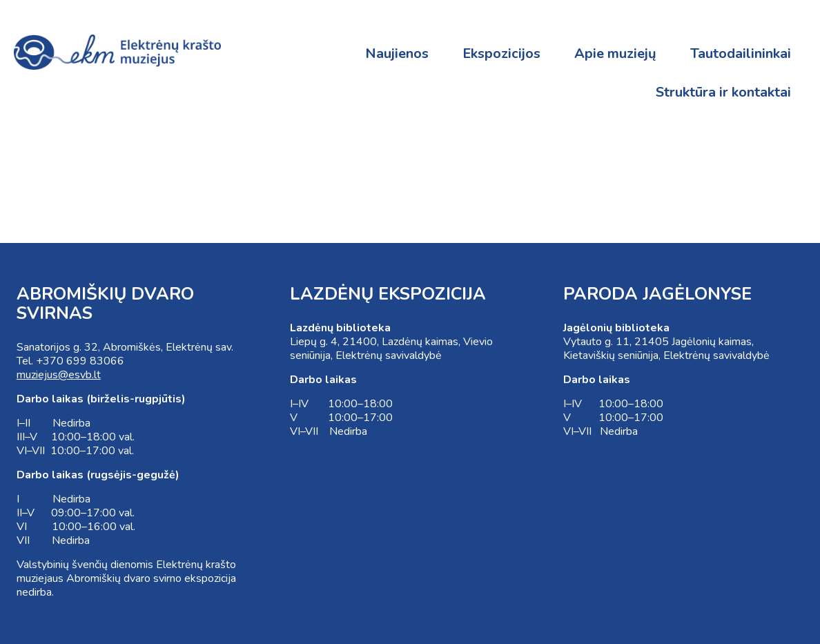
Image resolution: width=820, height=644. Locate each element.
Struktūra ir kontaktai (723, 92)
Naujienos (397, 53)
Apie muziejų (615, 53)
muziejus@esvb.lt (59, 375)
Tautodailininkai (741, 53)
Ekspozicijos (501, 53)
